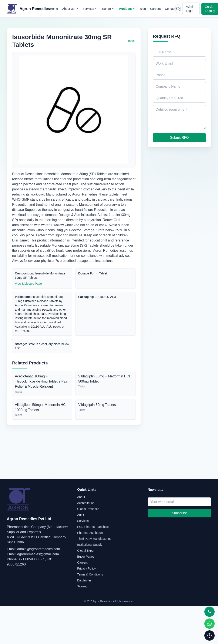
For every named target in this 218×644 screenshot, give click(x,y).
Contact (170, 9)
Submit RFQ (179, 138)
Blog (143, 9)
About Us (70, 9)
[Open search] (178, 9)
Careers (155, 9)
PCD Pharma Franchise (93, 527)
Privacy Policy (86, 568)
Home (54, 9)
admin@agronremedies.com (39, 549)
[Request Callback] (209, 635)
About (81, 497)
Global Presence (88, 509)
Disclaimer (84, 580)
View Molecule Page (28, 284)
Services (90, 9)
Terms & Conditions (90, 574)
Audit (81, 515)
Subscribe (179, 513)
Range (108, 9)
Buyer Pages (86, 557)
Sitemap (83, 586)
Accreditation (86, 503)
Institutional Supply (90, 545)
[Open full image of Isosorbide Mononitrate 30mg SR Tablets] (74, 110)
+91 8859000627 (31, 559)
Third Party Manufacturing (94, 539)
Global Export (86, 551)
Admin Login (190, 9)
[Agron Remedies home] (28, 9)
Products (127, 9)
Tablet (132, 41)
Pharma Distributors (90, 533)
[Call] (209, 612)
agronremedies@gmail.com (38, 554)
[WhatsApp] (209, 624)
